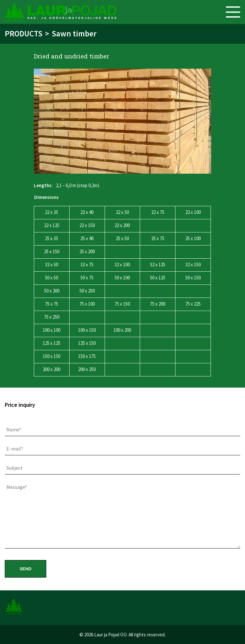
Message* (17, 487)
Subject (15, 468)
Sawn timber (74, 34)
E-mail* (15, 449)
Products (24, 34)
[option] (122, 121)
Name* (14, 429)
